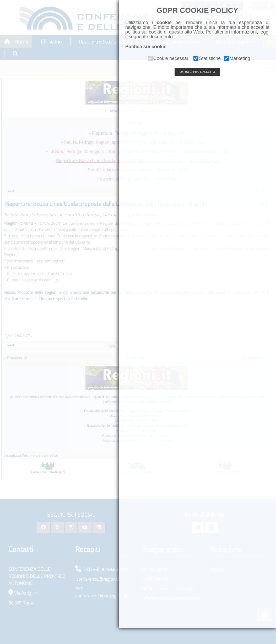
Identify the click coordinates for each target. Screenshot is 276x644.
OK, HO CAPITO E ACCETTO (197, 72)
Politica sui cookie (146, 47)
